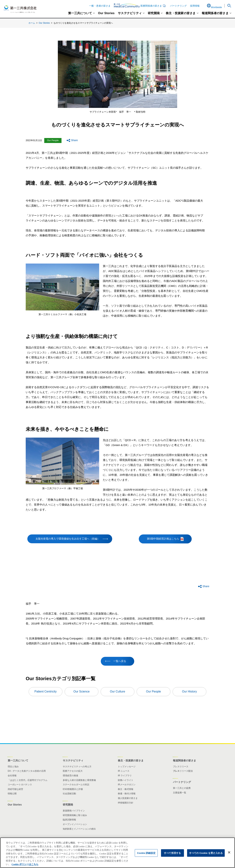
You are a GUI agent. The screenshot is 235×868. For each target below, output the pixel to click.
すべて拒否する (172, 853)
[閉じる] (229, 852)
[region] (117, 853)
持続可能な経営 (15, 789)
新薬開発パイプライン (74, 811)
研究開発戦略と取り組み (75, 815)
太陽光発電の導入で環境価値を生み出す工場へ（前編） (68, 539)
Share (74, 140)
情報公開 (12, 794)
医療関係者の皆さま (140, 6)
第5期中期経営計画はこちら (169, 539)
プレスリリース (181, 767)
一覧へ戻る (120, 661)
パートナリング (178, 6)
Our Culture (118, 691)
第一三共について (80, 13)
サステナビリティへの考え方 (77, 767)
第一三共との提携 (182, 788)
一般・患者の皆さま (100, 6)
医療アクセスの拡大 (73, 771)
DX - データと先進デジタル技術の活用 (27, 771)
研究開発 (154, 13)
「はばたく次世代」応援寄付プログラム (28, 780)
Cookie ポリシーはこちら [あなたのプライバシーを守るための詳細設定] (25, 864)
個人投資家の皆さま (128, 798)
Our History (190, 691)
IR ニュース (124, 771)
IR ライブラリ (125, 776)
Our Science (82, 691)
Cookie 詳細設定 (146, 853)
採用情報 (195, 6)
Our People (154, 691)
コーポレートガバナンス (20, 785)
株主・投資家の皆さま (181, 13)
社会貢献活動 (69, 794)
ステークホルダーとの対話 (76, 785)
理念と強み (13, 767)
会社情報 (12, 776)
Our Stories (106, 13)
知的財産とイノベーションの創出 (79, 829)
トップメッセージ (127, 767)
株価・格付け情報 (127, 794)
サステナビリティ (130, 13)
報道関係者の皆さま (215, 13)
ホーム (32, 23)
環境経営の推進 (70, 776)
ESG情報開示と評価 (73, 789)
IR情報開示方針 (126, 803)
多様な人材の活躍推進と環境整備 (79, 780)
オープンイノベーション (75, 824)
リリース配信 (186, 771)
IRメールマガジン (127, 785)
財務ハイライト (126, 780)
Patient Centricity (46, 691)
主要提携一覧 (180, 793)
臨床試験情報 (69, 820)
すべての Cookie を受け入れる (206, 853)
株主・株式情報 (126, 789)
